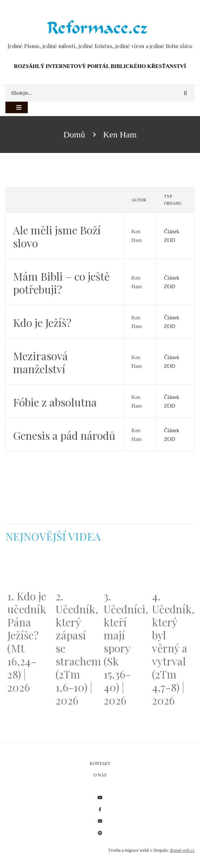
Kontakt (100, 763)
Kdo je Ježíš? (42, 323)
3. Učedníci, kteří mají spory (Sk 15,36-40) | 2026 (124, 648)
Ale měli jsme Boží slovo (57, 237)
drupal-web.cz (182, 850)
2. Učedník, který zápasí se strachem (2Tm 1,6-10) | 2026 (76, 648)
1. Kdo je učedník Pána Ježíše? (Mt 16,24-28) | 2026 (27, 642)
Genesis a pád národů (64, 435)
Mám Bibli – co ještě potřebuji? (61, 283)
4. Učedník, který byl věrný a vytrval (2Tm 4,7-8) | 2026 (173, 648)
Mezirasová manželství (40, 362)
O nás (100, 775)
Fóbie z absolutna (55, 402)
